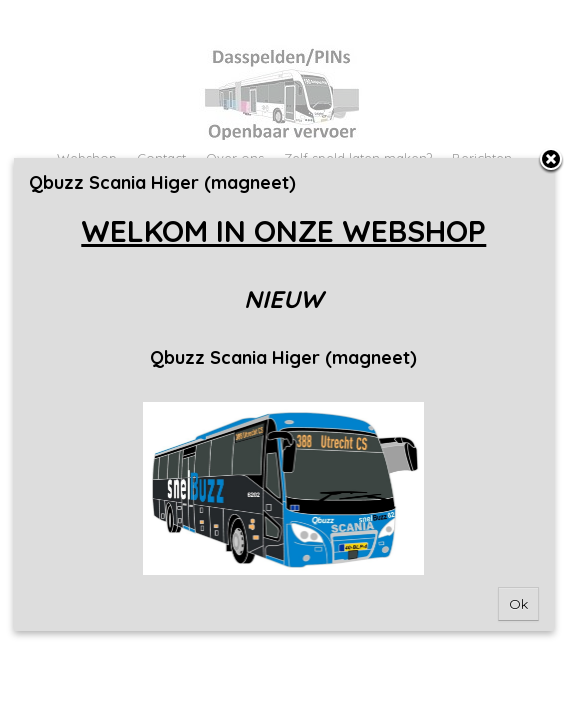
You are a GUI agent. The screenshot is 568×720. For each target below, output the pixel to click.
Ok (518, 604)
